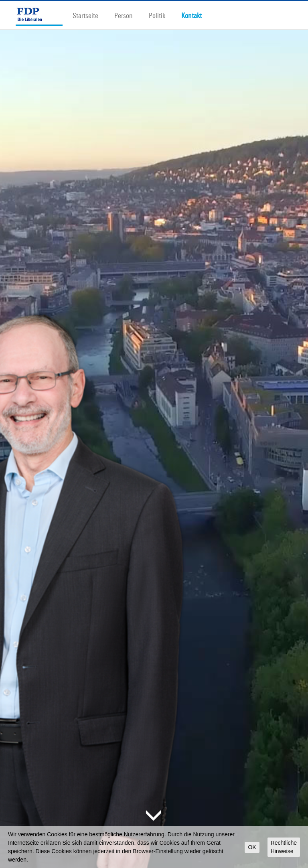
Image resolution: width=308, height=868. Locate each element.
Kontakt (191, 15)
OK (252, 847)
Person (124, 15)
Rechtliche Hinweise (284, 847)
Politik (157, 15)
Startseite (85, 15)
